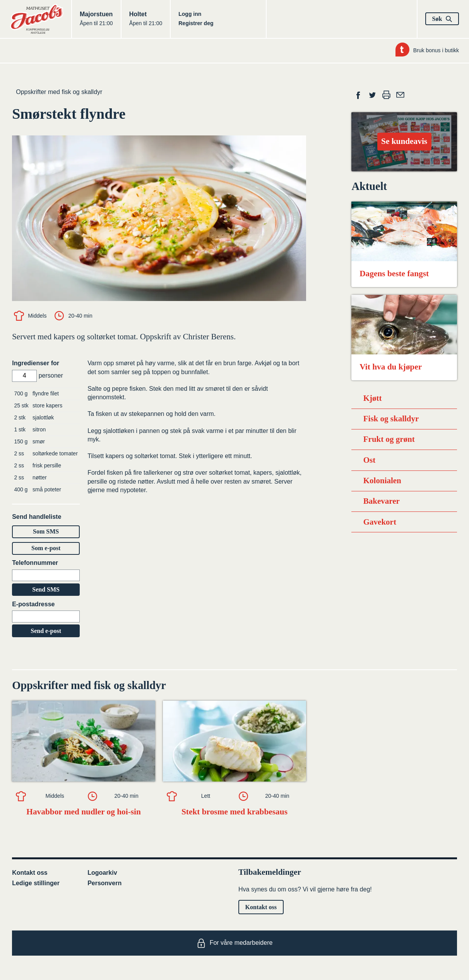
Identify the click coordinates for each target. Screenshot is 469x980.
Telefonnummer (35, 563)
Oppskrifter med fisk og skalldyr (59, 92)
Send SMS (46, 589)
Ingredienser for (36, 363)
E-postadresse (33, 604)
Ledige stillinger (36, 883)
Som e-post (46, 548)
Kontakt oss (30, 873)
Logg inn (190, 14)
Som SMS (46, 531)
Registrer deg (196, 23)
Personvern (104, 883)
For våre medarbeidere (235, 943)
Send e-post (46, 631)
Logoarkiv (102, 873)
